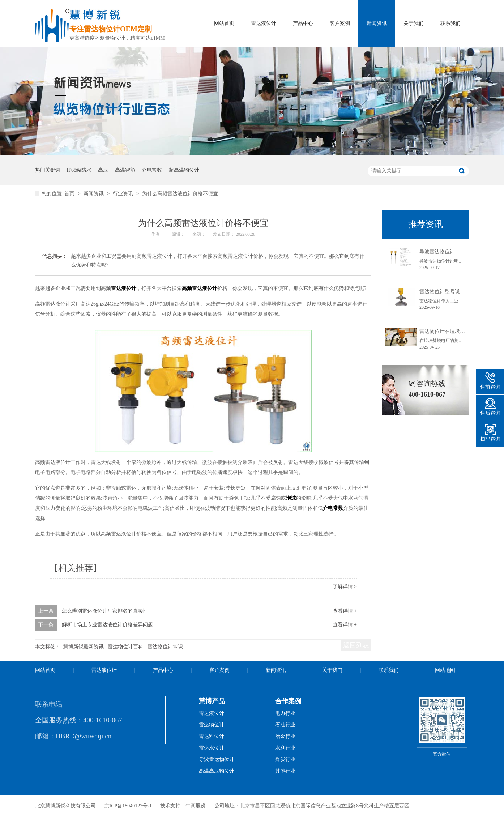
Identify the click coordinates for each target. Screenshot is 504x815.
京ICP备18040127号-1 (128, 806)
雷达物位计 (212, 725)
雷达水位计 (212, 748)
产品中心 (303, 23)
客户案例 (340, 23)
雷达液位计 (264, 23)
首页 (70, 194)
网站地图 (445, 670)
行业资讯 (124, 194)
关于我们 (414, 23)
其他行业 (285, 771)
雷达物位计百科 (125, 647)
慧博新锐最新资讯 (84, 647)
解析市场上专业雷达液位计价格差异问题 (107, 625)
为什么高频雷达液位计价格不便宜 (180, 194)
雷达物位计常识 (165, 647)
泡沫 (291, 498)
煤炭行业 (285, 759)
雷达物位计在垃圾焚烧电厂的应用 (457, 331)
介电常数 (152, 170)
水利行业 (285, 748)
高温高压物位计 (217, 771)
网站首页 (224, 23)
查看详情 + (345, 611)
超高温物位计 (184, 170)
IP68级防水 (79, 170)
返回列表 (356, 645)
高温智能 (125, 170)
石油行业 (285, 725)
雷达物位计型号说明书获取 (450, 292)
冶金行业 (285, 736)
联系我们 (450, 23)
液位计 (210, 288)
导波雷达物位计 (437, 252)
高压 (103, 170)
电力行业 (285, 713)
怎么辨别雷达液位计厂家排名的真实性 (105, 611)
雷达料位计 (212, 736)
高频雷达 (192, 288)
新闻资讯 (377, 23)
